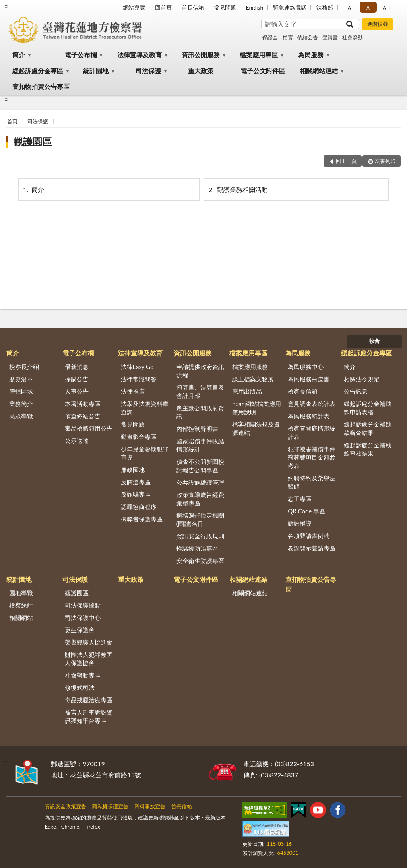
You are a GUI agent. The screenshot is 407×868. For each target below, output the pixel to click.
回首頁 (163, 7)
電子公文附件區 (263, 71)
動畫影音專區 (139, 437)
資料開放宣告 (150, 806)
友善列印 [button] (385, 161)
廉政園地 (133, 470)
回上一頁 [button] (346, 161)
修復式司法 (80, 687)
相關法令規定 (362, 379)
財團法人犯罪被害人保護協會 (89, 659)
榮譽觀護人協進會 (89, 642)
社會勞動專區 (83, 675)
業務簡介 (21, 404)
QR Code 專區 (306, 511)
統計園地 (96, 71)
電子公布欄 (81, 55)
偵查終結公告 (83, 416)
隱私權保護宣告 (110, 806)
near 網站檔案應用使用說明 (257, 408)
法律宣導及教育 (140, 55)
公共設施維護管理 (200, 482)
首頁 (12, 121)
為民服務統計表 (309, 416)
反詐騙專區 (136, 494)
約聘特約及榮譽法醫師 (312, 482)
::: (6, 6)
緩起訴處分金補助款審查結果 (368, 428)
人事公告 (77, 391)
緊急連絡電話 (290, 7)
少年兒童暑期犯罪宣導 (145, 453)
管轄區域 (21, 391)
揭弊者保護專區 (142, 519)
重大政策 (201, 71)
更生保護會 (80, 630)
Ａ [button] (368, 7)
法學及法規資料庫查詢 (145, 408)
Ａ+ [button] (386, 7)
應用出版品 (247, 391)
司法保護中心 (83, 618)
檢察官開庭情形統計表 (312, 432)
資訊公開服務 (201, 55)
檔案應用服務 (250, 367)
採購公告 (77, 379)
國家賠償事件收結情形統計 (200, 445)
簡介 (19, 55)
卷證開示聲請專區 (312, 548)
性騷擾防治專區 (197, 548)
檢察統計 (21, 605)
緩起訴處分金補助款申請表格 (368, 408)
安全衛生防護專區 (200, 561)
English (255, 7)
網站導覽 (134, 7)
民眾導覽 (21, 416)
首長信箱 (193, 7)
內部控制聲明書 (197, 429)
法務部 (325, 7)
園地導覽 (21, 593)
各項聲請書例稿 (309, 536)
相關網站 (21, 618)
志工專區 (300, 499)
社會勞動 (353, 37)
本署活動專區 (83, 404)
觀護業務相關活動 (238, 189)
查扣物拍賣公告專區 (41, 86)
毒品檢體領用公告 (89, 428)
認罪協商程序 (139, 507)
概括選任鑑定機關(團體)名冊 (200, 519)
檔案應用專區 (259, 55)
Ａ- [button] (350, 7)
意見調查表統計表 (312, 404)
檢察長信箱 (303, 391)
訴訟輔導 (300, 523)
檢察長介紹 (24, 367)
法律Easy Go (137, 367)
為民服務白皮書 (309, 379)
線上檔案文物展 (253, 379)
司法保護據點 (83, 605)
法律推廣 (133, 391)
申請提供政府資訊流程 (200, 371)
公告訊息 (356, 391)
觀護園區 (33, 141)
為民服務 (311, 55)
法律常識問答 (139, 379)
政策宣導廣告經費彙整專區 (200, 499)
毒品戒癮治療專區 (89, 700)
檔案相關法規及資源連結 (256, 428)
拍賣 (288, 37)
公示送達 (77, 441)
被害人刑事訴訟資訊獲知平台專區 (89, 716)
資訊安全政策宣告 (66, 806)
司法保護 (148, 71)
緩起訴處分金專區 (38, 71)
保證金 (270, 37)
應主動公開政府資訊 (200, 412)
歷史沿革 (21, 379)
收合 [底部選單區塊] (374, 341)
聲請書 (330, 37)
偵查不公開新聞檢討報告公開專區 (200, 466)
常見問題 (225, 7)
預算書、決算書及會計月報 (200, 391)
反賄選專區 (136, 482)
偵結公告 (308, 37)
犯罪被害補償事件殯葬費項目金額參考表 (312, 457)
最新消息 (77, 367)
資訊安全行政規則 (200, 536)
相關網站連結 (319, 71)
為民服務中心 (306, 367)
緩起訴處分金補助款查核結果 (368, 449)
